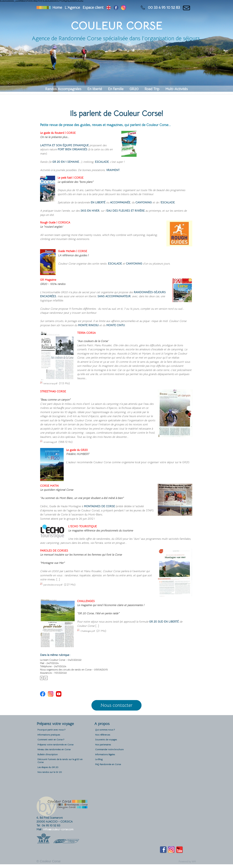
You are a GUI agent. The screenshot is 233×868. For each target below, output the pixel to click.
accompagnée (125, 204)
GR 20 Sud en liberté (167, 624)
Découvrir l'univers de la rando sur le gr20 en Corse (62, 769)
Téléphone (46, 669)
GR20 (135, 89)
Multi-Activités (177, 89)
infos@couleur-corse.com (58, 833)
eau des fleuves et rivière (132, 212)
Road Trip (152, 89)
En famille (116, 89)
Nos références (104, 739)
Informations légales (107, 762)
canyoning (152, 204)
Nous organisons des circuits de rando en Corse (66, 672)
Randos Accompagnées (64, 89)
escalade (108, 163)
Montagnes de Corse (103, 508)
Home (57, 8)
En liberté (95, 89)
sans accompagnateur (136, 299)
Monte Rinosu (90, 328)
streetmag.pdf (52, 444)
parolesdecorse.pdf (55, 587)
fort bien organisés (80, 150)
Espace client (93, 8)
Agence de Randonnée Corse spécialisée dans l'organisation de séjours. (117, 38)
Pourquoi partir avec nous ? (53, 734)
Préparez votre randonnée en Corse (59, 751)
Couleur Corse (117, 26)
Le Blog (99, 768)
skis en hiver (91, 212)
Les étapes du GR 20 (49, 777)
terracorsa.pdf (52, 386)
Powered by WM (185, 865)
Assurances (46, 675)
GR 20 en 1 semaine (68, 163)
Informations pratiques (50, 739)
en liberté (99, 204)
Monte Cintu (122, 328)
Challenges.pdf (89, 633)
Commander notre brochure (112, 756)
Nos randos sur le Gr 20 (52, 782)
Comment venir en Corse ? (53, 745)
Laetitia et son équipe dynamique (70, 145)
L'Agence (72, 8)
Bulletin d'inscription (49, 762)
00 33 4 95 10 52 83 (164, 8)
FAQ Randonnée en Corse (111, 773)
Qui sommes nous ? (106, 734)
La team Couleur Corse (53, 662)
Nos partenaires (104, 751)
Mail (42, 665)
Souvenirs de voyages (108, 745)
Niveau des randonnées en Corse (57, 756)
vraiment (114, 171)
